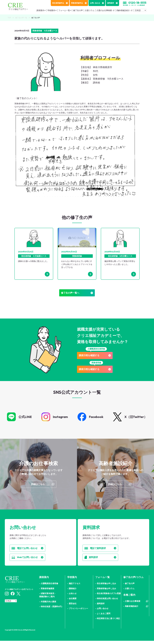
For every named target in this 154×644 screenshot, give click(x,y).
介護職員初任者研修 (49, 587)
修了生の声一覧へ (77, 293)
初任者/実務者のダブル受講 (109, 597)
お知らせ (73, 597)
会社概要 (73, 602)
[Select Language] (140, 10)
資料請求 (112, 3)
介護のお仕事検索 (104, 10)
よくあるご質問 (104, 617)
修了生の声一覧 (21, 18)
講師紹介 (73, 592)
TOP (9, 18)
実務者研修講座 (48, 592)
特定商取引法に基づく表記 (108, 622)
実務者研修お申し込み (106, 592)
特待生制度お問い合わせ (107, 602)
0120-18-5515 (137, 3)
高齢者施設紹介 (123, 10)
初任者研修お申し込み (106, 587)
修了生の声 (78, 10)
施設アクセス (75, 587)
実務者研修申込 (79, 3)
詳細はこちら (38, 486)
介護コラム (90, 10)
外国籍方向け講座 (48, 605)
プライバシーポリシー (78, 612)
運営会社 (73, 607)
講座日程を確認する (96, 357)
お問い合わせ (97, 3)
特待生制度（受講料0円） (52, 610)
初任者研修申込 (60, 3)
